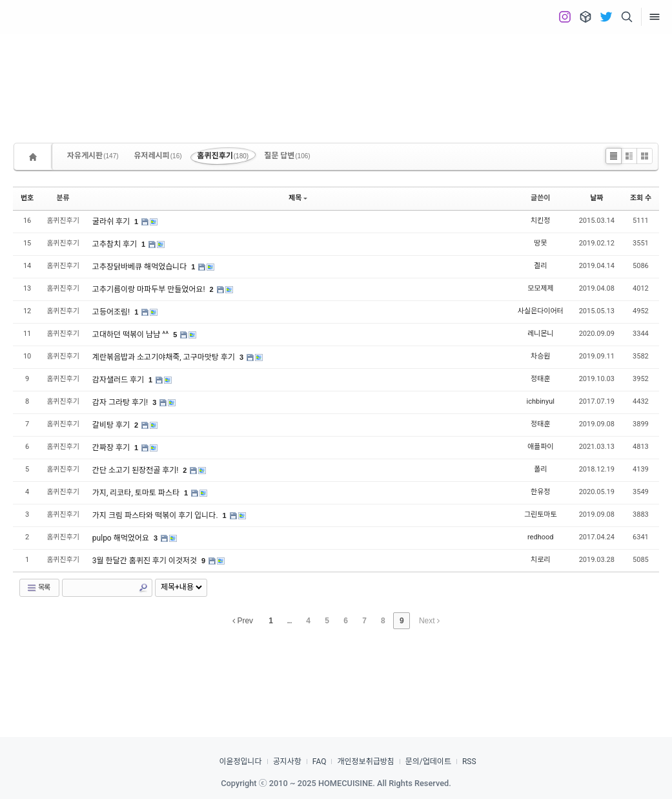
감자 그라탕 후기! (121, 402)
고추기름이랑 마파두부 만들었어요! (150, 289)
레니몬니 (540, 334)
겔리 (540, 266)
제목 (298, 198)
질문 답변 (287, 156)
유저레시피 (158, 156)
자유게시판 (93, 156)
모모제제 (540, 288)
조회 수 (641, 198)
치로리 (540, 560)
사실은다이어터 (541, 311)
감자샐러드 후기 (119, 380)
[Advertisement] (336, 78)
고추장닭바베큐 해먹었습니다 (140, 267)
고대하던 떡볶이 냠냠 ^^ (131, 335)
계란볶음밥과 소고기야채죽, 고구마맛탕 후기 (165, 357)
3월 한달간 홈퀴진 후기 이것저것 (146, 561)
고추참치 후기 (116, 244)
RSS (469, 762)
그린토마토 (541, 514)
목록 (38, 588)
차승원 (540, 356)
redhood (540, 537)
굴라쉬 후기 (112, 222)
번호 (27, 198)
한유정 (540, 492)
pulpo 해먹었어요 (122, 538)
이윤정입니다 (240, 762)
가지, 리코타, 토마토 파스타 (137, 493)
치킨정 (540, 221)
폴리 (540, 469)
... (290, 621)
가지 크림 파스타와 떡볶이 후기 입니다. (156, 515)
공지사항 (287, 762)
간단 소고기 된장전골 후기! (136, 470)
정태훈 (540, 379)
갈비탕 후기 (112, 425)
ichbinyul (541, 401)
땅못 (540, 243)
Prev (243, 621)
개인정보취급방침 (365, 762)
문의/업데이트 (428, 762)
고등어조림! (112, 312)
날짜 (596, 198)
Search (143, 588)
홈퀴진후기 (223, 156)
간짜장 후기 (112, 448)
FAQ (320, 762)
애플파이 (540, 447)
